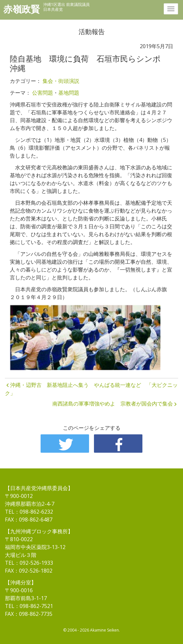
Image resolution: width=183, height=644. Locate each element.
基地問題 (69, 93)
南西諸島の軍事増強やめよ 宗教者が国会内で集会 (113, 404)
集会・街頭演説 (61, 81)
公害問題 (43, 93)
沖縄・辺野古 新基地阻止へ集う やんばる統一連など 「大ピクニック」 (91, 389)
